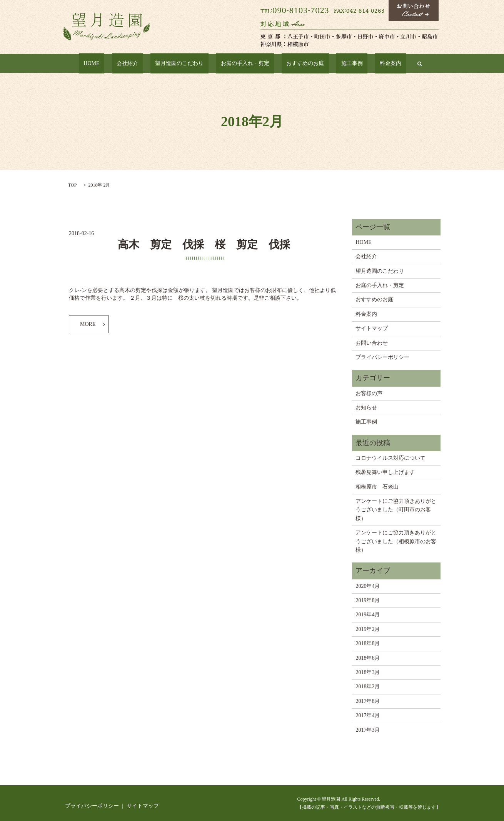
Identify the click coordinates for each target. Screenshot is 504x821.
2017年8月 (368, 701)
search (387, 63)
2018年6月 (368, 658)
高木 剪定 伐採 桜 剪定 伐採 (204, 244)
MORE (88, 324)
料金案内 (362, 64)
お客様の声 (369, 393)
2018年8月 (368, 643)
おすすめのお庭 (296, 64)
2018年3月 (368, 672)
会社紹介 (147, 64)
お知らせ (366, 408)
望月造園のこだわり (190, 64)
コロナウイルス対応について (391, 458)
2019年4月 (368, 615)
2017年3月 (368, 730)
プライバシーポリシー (382, 357)
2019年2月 (368, 629)
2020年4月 (368, 586)
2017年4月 (368, 715)
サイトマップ (372, 328)
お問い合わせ (372, 343)
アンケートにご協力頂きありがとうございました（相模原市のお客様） (396, 541)
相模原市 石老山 (377, 487)
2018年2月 (368, 687)
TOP (72, 185)
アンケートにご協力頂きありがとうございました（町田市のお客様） (396, 510)
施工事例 (334, 64)
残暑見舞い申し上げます (385, 472)
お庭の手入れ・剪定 (245, 64)
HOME (120, 64)
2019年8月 (368, 600)
